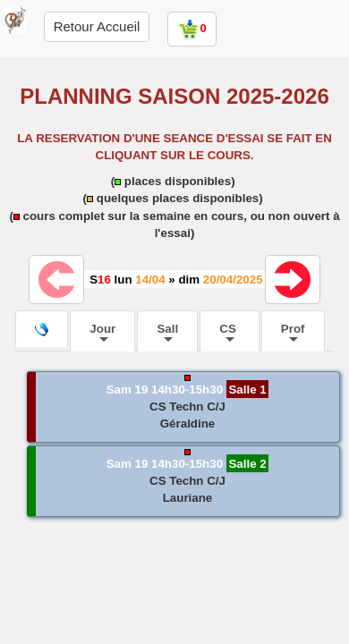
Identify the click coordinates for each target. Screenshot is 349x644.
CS (229, 332)
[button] (183, 407)
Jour (102, 332)
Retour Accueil (97, 26)
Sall (167, 332)
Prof (293, 332)
